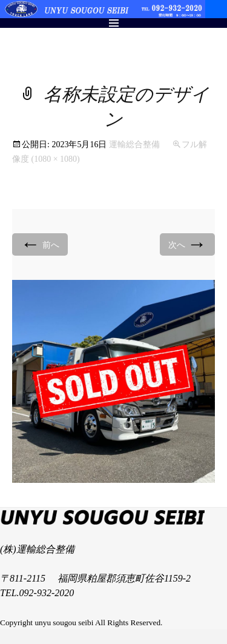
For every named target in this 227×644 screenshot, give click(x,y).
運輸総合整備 (134, 144)
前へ (40, 244)
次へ (188, 244)
